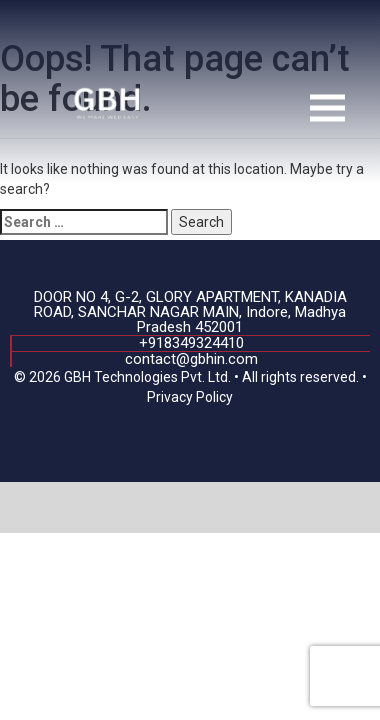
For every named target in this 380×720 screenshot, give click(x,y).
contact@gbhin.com (191, 359)
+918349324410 (191, 343)
